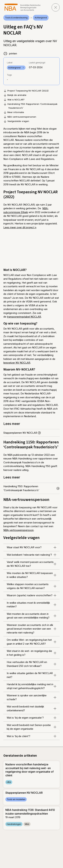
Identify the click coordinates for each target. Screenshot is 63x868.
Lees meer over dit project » (20, 227)
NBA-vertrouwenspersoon (18, 530)
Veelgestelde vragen (16, 121)
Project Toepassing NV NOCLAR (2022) (26, 91)
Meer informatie (14, 112)
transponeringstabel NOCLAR (24, 317)
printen (10, 54)
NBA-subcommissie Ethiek (26, 210)
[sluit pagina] (56, 7)
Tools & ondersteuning (16, 18)
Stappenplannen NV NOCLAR (22, 433)
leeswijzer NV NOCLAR (17, 363)
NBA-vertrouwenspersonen (20, 117)
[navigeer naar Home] (23, 7)
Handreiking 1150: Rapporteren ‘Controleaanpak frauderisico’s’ (30, 106)
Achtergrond (41, 18)
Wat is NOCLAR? (14, 100)
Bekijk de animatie (15, 95)
